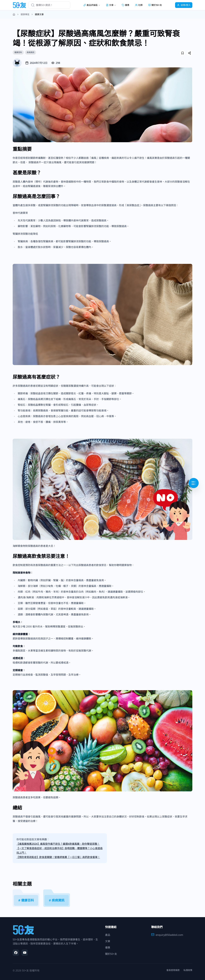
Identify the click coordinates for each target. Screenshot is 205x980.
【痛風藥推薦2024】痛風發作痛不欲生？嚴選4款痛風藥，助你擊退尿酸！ (58, 844)
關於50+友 (155, 5)
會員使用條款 (173, 970)
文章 (108, 941)
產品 (108, 935)
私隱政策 (188, 970)
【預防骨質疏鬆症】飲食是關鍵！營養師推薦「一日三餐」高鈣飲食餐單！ (58, 857)
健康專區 (25, 14)
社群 (139, 5)
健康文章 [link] (39, 14)
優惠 (126, 5)
